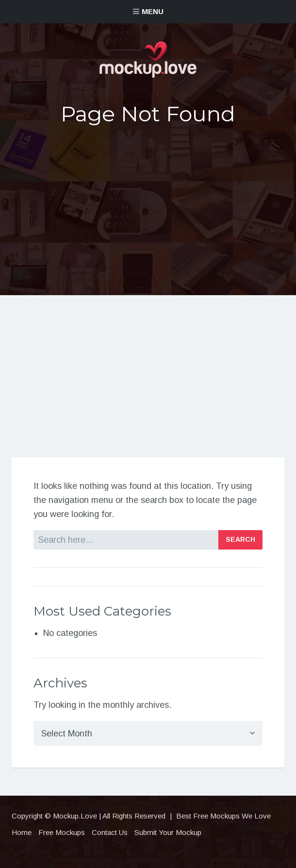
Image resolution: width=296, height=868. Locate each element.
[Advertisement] (148, 209)
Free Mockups (62, 832)
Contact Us (110, 832)
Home (22, 832)
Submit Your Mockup (168, 832)
